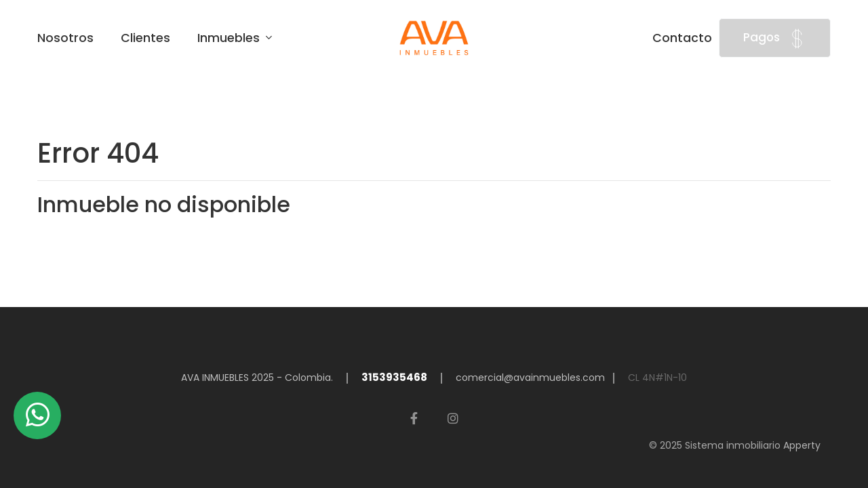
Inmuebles (230, 38)
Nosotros (65, 38)
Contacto (682, 38)
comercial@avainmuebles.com (530, 378)
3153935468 (394, 377)
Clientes (145, 38)
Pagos (775, 39)
